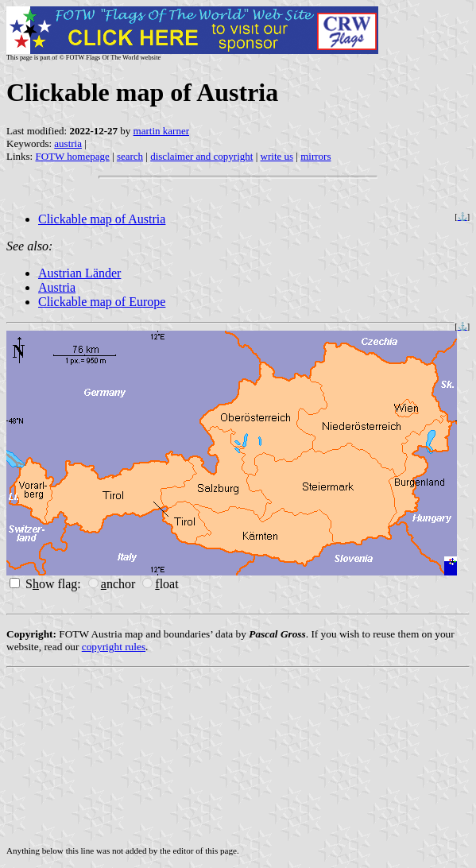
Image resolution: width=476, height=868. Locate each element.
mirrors (315, 156)
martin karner (161, 131)
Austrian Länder (79, 273)
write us (277, 156)
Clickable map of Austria (102, 219)
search (130, 156)
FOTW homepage (72, 156)
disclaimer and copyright (201, 156)
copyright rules (114, 647)
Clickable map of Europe (102, 302)
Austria (57, 287)
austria (68, 143)
